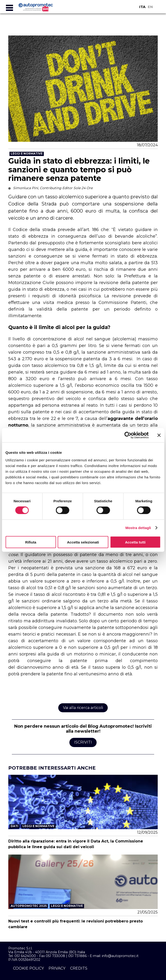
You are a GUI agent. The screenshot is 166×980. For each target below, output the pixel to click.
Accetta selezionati (83, 542)
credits (79, 968)
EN (150, 7)
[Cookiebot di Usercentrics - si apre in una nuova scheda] (128, 435)
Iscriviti (83, 742)
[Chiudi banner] (159, 435)
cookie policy (28, 968)
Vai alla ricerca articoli (83, 708)
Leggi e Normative (27, 154)
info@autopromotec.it (120, 956)
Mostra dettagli (138, 528)
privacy (57, 968)
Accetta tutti (135, 542)
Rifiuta (31, 542)
